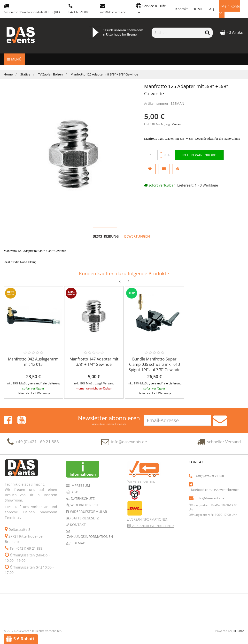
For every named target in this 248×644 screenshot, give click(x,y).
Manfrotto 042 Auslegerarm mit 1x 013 (33, 357)
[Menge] (151, 155)
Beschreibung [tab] (106, 231)
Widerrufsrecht (85, 500)
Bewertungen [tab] (137, 231)
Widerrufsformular (88, 507)
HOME (198, 9)
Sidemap (77, 538)
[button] (153, 9)
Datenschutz (82, 494)
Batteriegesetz (85, 513)
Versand (177, 124)
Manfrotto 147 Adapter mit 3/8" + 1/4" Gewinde (94, 357)
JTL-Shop (239, 626)
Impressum (80, 481)
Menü (14, 59)
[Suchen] (177, 33)
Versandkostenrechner (152, 521)
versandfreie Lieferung (45, 378)
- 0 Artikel (232, 32)
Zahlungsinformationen (90, 532)
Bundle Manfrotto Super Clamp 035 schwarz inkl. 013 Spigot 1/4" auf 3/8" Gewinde (155, 359)
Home (8, 74)
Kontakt (182, 9)
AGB (74, 487)
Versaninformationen (148, 514)
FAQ (211, 9)
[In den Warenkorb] (199, 155)
